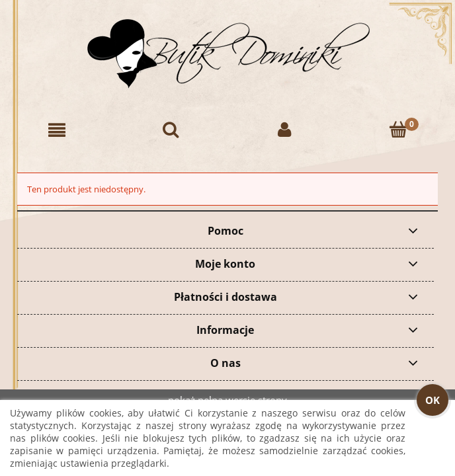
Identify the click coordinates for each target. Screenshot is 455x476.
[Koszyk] (398, 130)
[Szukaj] (171, 130)
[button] (57, 130)
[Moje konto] (284, 130)
